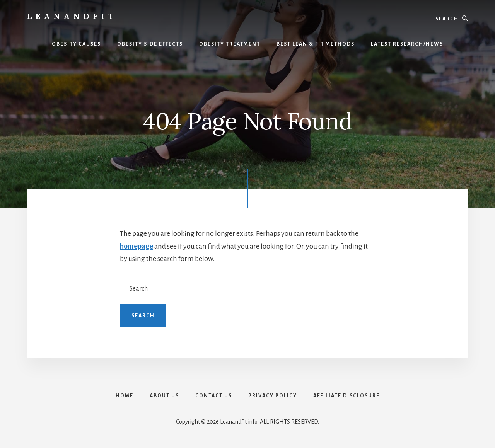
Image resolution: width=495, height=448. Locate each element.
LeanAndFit (72, 16)
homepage (137, 246)
